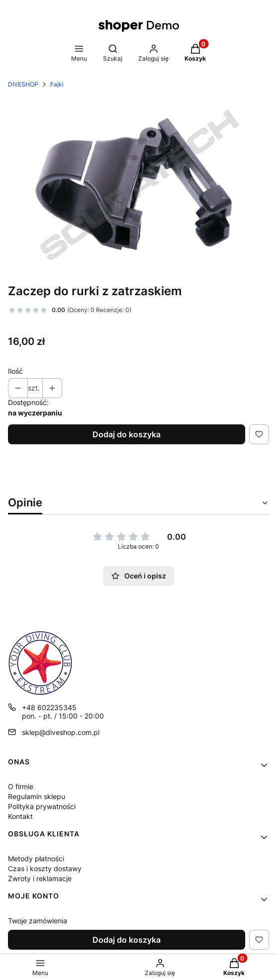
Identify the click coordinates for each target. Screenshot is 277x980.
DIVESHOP (23, 84)
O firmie (21, 786)
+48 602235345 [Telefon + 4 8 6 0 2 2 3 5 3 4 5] (49, 707)
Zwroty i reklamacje (40, 878)
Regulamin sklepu (37, 796)
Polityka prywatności (42, 806)
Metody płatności (36, 858)
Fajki (57, 84)
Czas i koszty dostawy (45, 868)
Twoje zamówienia (38, 921)
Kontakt (20, 816)
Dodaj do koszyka (127, 434)
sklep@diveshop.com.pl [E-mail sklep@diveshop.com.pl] (61, 732)
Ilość (15, 371)
